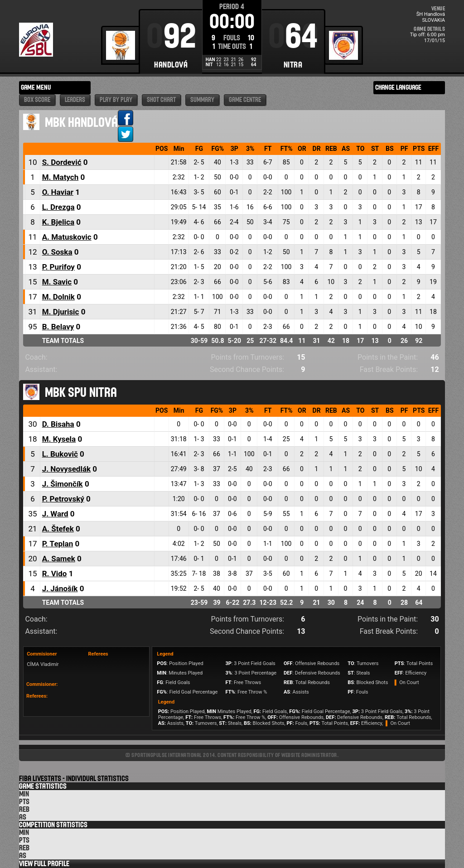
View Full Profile (44, 864)
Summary (202, 100)
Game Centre (245, 100)
